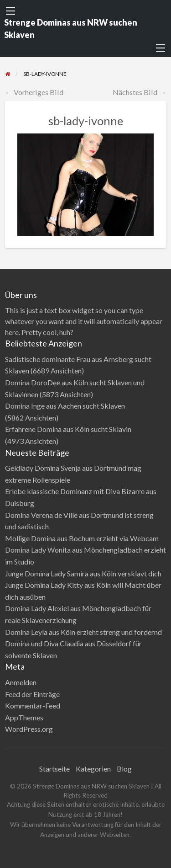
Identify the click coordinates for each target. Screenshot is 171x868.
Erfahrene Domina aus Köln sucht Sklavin (68, 429)
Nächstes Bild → (139, 92)
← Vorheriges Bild (34, 92)
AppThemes (24, 717)
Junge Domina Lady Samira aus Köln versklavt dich (83, 573)
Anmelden (21, 682)
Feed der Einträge (32, 694)
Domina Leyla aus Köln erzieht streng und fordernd (83, 632)
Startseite (54, 769)
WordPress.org (29, 729)
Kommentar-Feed (33, 706)
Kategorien (93, 769)
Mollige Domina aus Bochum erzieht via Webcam (82, 538)
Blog (124, 769)
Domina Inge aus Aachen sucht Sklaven (65, 406)
